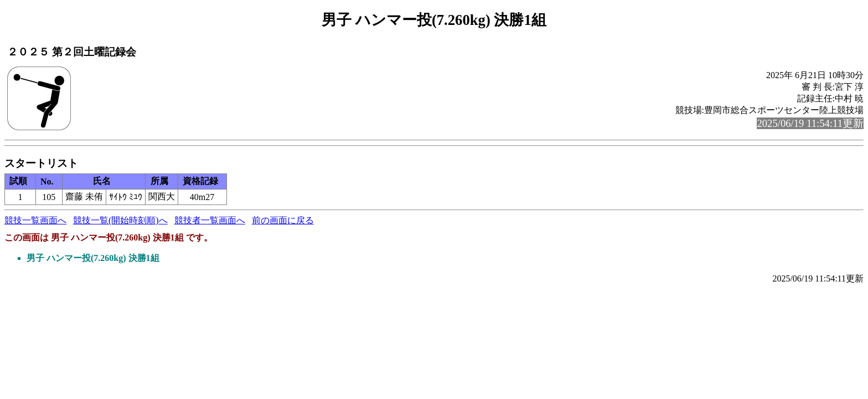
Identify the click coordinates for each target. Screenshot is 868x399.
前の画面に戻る (283, 220)
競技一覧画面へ (35, 220)
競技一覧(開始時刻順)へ (120, 220)
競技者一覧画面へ (210, 220)
